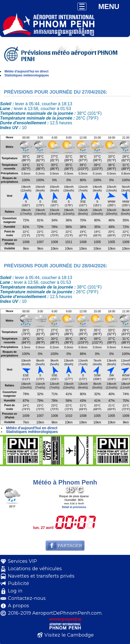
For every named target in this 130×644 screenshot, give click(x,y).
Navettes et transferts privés (41, 576)
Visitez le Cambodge (69, 635)
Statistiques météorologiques (27, 75)
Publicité (18, 583)
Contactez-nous (27, 598)
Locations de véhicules (35, 569)
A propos (18, 606)
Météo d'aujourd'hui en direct (26, 71)
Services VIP (22, 561)
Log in (15, 591)
